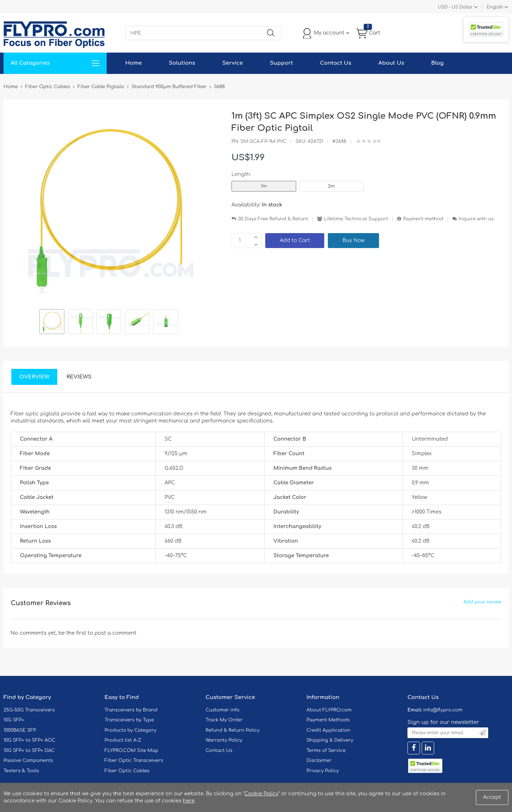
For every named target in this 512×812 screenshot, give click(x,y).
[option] (52, 323)
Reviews (79, 377)
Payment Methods (328, 720)
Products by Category (130, 730)
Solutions (182, 63)
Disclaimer (319, 760)
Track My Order (224, 720)
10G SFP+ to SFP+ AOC (30, 740)
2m (331, 186)
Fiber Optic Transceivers (134, 760)
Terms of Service (326, 751)
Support (281, 63)
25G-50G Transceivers (29, 710)
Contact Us (336, 63)
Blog (438, 63)
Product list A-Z (123, 740)
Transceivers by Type (129, 720)
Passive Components (28, 760)
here (189, 801)
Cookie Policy (261, 794)
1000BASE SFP (20, 730)
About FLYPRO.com (329, 710)
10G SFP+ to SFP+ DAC (29, 751)
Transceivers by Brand (131, 710)
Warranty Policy (224, 740)
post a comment (115, 633)
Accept (492, 797)
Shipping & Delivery (330, 740)
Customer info (223, 710)
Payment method (423, 219)
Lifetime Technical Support (356, 219)
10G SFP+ (14, 720)
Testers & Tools (21, 771)
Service (233, 63)
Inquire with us (476, 219)
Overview (34, 377)
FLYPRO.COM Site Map (131, 751)
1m (264, 186)
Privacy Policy (323, 771)
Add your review (482, 602)
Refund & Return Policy (233, 730)
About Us (391, 63)
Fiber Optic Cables (127, 771)
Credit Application (328, 730)
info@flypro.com (443, 710)
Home (134, 63)
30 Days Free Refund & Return (273, 219)
